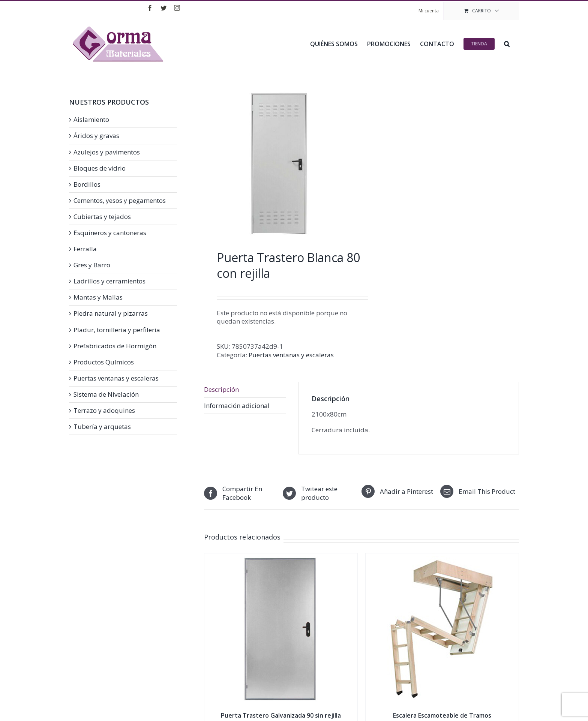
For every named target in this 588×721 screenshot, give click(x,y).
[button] (507, 43)
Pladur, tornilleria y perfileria (117, 330)
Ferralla (85, 249)
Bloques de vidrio (100, 168)
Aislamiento (91, 120)
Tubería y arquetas (102, 427)
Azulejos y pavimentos (107, 152)
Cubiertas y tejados (102, 217)
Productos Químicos (104, 362)
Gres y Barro (92, 265)
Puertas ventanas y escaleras (291, 355)
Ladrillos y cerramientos (109, 281)
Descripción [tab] (221, 389)
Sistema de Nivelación (106, 394)
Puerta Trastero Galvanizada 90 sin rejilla (281, 715)
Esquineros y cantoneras (110, 233)
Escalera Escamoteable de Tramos (442, 715)
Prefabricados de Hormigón (115, 346)
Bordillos (87, 184)
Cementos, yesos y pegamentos (120, 201)
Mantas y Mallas (98, 297)
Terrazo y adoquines (104, 411)
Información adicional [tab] (237, 405)
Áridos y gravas (96, 136)
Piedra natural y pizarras (111, 313)
